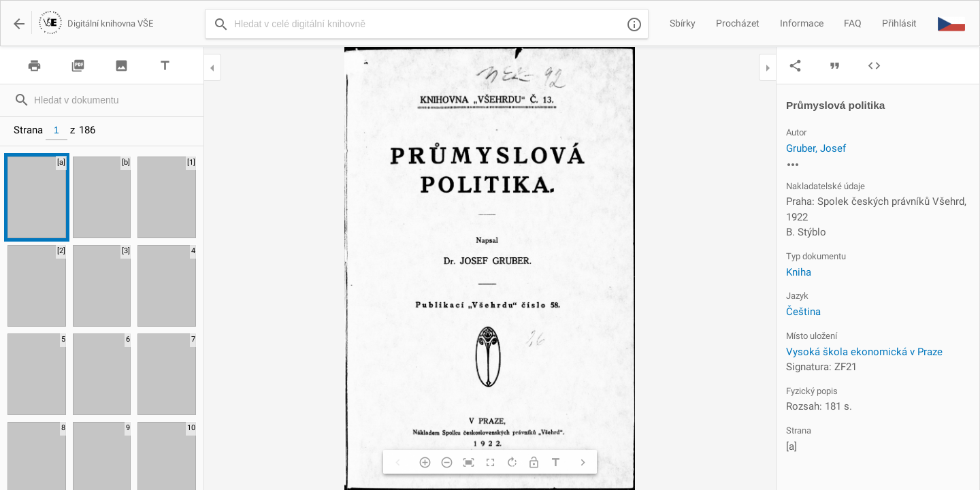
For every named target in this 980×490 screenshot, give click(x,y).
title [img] (165, 66)
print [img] (34, 66)
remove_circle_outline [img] (446, 462)
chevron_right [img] (583, 462)
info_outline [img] (634, 24)
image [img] (121, 66)
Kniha (799, 272)
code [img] (874, 66)
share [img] (795, 66)
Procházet (738, 23)
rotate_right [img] (512, 462)
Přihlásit (899, 23)
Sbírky (683, 23)
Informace (802, 23)
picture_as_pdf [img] (78, 66)
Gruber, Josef (816, 148)
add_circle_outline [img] (425, 462)
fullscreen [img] (490, 462)
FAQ (853, 23)
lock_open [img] (534, 462)
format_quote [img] (835, 66)
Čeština (803, 312)
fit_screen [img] (468, 462)
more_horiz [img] (793, 165)
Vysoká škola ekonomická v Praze (864, 352)
